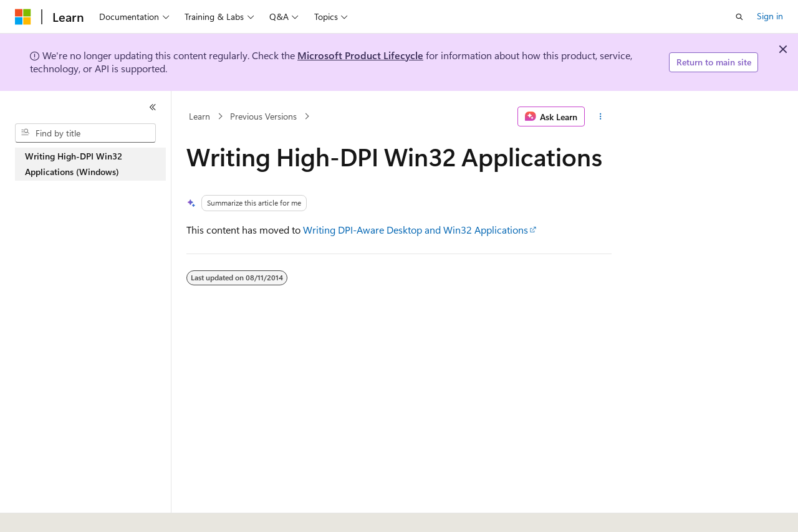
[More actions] (601, 116)
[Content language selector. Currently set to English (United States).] (72, 509)
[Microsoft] (23, 17)
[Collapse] (153, 107)
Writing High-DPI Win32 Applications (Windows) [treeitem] (74, 164)
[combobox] (85, 133)
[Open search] (739, 17)
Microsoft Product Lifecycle (360, 55)
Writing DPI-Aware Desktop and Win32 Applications (416, 230)
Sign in (770, 16)
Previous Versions (263, 116)
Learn (199, 116)
